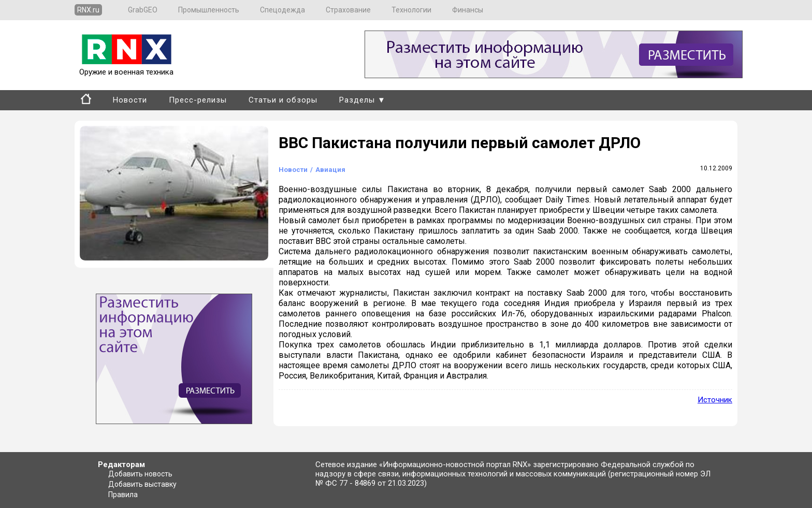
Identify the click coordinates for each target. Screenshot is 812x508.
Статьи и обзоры (283, 100)
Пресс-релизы (198, 100)
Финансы (468, 10)
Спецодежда (282, 10)
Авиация (330, 170)
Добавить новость (140, 474)
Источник (715, 400)
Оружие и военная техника (126, 67)
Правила (123, 495)
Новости (130, 100)
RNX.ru (88, 10)
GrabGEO (143, 10)
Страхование (348, 10)
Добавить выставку (142, 484)
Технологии (411, 10)
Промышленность (209, 10)
